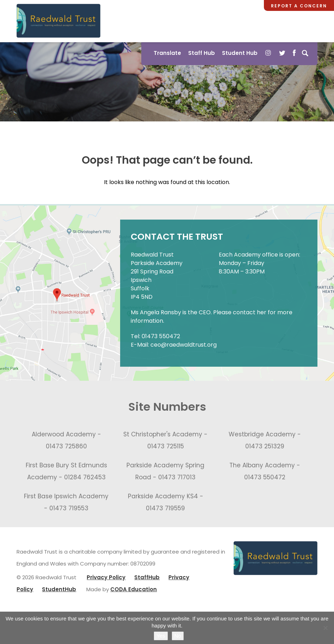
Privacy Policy (106, 577)
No (178, 636)
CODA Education (134, 589)
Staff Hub (202, 53)
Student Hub (240, 53)
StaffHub (147, 577)
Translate (167, 53)
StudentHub (59, 589)
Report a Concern (299, 6)
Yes (161, 636)
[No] (325, 628)
